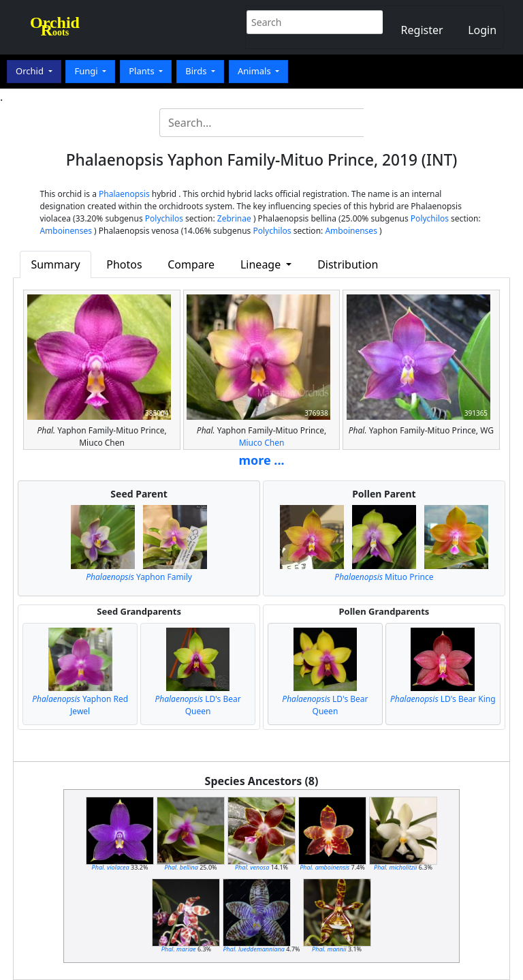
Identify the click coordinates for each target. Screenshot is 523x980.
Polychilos (164, 218)
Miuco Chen (262, 443)
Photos (124, 264)
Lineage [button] (262, 264)
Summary (55, 264)
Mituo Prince (384, 577)
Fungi (87, 71)
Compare (191, 264)
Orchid (31, 71)
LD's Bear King (443, 699)
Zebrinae (234, 218)
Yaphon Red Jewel (80, 705)
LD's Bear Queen (197, 705)
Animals (255, 71)
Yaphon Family (139, 577)
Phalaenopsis (124, 194)
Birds (197, 71)
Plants (143, 71)
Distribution (348, 264)
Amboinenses (66, 231)
